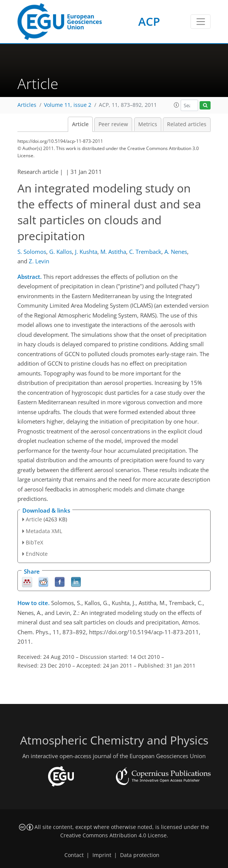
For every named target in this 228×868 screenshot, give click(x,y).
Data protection (140, 855)
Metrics (148, 124)
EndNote (37, 554)
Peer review (113, 124)
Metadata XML (44, 531)
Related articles (187, 124)
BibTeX (34, 542)
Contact (74, 855)
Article (80, 124)
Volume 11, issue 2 (68, 105)
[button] (176, 105)
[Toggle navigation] (201, 22)
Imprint (102, 855)
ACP (149, 21)
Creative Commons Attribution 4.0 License (113, 835)
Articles (27, 105)
